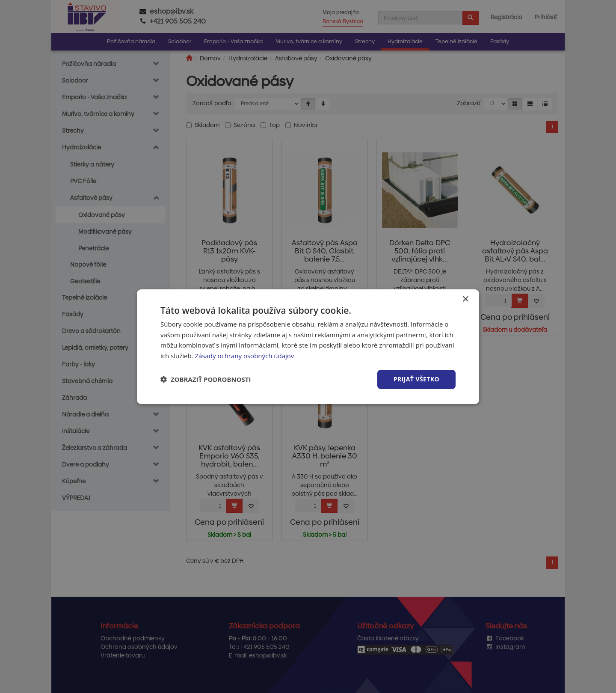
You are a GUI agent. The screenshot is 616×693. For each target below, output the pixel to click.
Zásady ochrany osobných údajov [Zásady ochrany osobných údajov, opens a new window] (244, 356)
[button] (206, 379)
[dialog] (308, 346)
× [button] (465, 299)
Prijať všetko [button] (416, 379)
